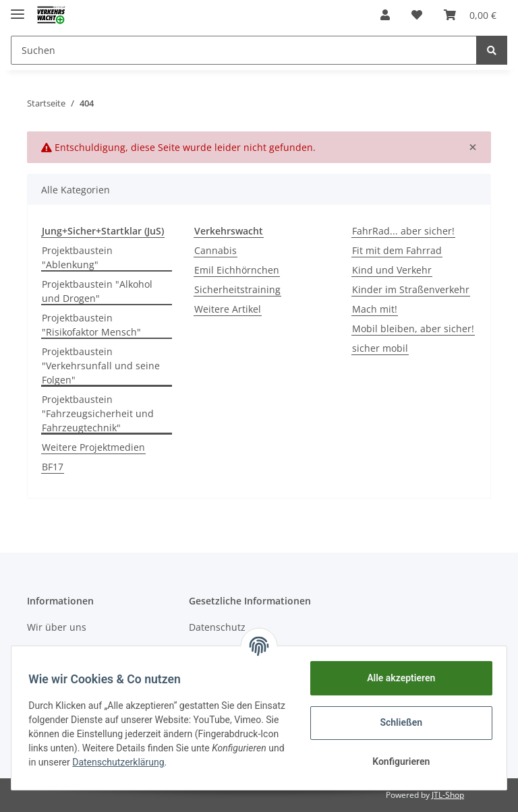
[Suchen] (244, 50)
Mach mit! (375, 309)
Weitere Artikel (228, 309)
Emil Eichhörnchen (237, 270)
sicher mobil (380, 348)
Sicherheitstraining (237, 289)
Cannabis (215, 250)
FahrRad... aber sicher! (403, 231)
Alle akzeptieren (396, 678)
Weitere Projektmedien (93, 447)
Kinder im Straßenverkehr (411, 289)
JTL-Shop (448, 795)
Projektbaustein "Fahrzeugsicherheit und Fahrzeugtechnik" (98, 413)
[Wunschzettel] (417, 15)
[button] (385, 15)
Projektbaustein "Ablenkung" (77, 257)
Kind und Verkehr (392, 270)
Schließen (397, 722)
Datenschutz (217, 627)
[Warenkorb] (470, 15)
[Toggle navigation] (18, 8)
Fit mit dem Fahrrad (397, 250)
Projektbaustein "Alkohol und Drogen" (97, 291)
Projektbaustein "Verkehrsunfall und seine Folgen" (101, 366)
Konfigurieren (396, 761)
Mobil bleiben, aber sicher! (413, 329)
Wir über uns (57, 627)
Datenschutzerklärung (219, 762)
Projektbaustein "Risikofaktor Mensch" (91, 325)
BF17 (53, 467)
